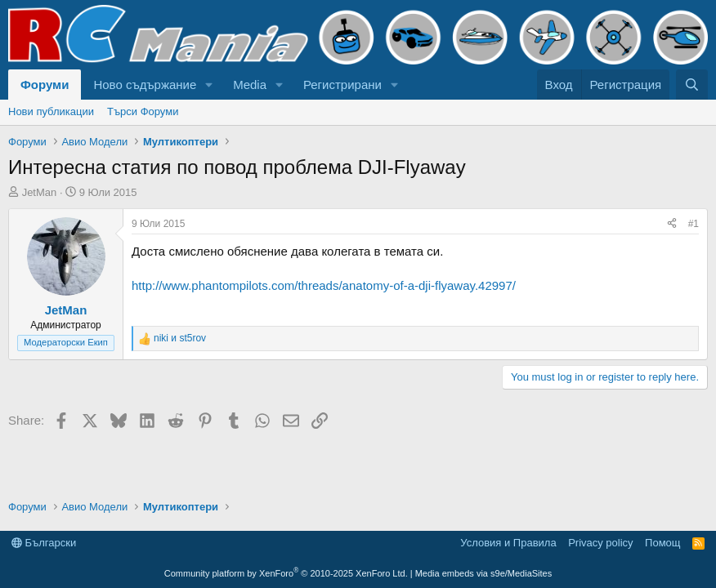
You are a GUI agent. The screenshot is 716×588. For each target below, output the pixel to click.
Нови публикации (51, 111)
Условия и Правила (508, 543)
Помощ (662, 543)
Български (44, 543)
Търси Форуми (143, 111)
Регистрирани (342, 85)
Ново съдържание (145, 85)
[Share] (672, 224)
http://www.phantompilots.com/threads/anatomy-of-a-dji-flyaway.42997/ (324, 285)
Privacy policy (600, 543)
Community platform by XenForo (286, 573)
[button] (209, 85)
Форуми (45, 85)
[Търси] (692, 85)
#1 (694, 224)
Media (250, 85)
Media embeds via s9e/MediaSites (484, 573)
